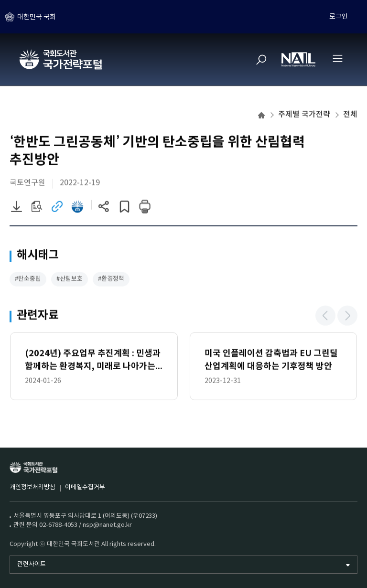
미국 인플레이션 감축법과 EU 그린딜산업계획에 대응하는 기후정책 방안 (271, 360)
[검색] (261, 60)
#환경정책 (111, 280)
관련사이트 (32, 564)
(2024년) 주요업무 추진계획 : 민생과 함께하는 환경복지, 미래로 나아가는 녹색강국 (93, 361)
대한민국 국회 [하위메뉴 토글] (37, 17)
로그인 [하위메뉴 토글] (339, 17)
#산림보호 (70, 280)
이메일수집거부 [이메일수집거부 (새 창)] (85, 487)
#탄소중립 (28, 280)
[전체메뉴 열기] (337, 58)
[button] (325, 316)
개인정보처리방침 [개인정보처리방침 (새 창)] (32, 487)
